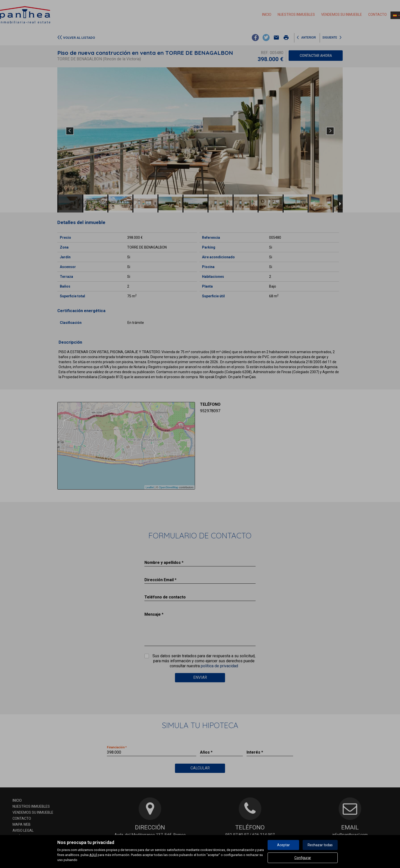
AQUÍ (93, 855)
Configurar (303, 858)
